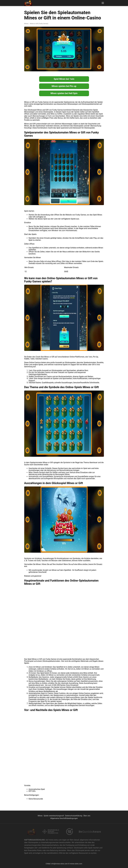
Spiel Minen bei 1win (64, 79)
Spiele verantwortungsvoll (54, 816)
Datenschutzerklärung (74, 816)
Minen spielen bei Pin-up (64, 86)
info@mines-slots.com (60, 864)
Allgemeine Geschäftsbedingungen (64, 818)
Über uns (87, 816)
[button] (103, 3)
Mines (26, 24)
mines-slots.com (76, 864)
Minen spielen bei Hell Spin (64, 93)
